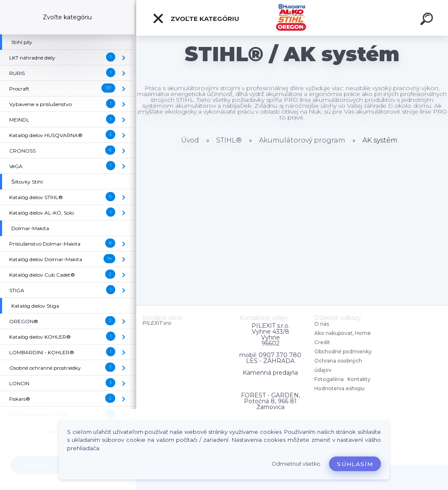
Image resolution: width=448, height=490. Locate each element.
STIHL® (229, 140)
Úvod (190, 140)
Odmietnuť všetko (296, 464)
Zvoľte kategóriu (196, 18)
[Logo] (292, 18)
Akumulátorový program (302, 140)
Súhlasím (355, 464)
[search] (428, 20)
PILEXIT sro (157, 323)
